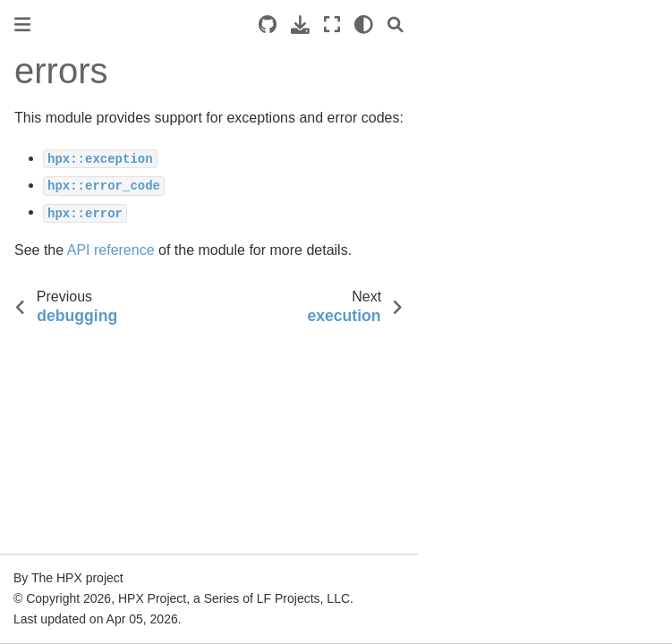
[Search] (396, 25)
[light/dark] (364, 25)
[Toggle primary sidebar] (22, 25)
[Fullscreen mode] (332, 25)
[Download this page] (300, 25)
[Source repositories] (268, 25)
